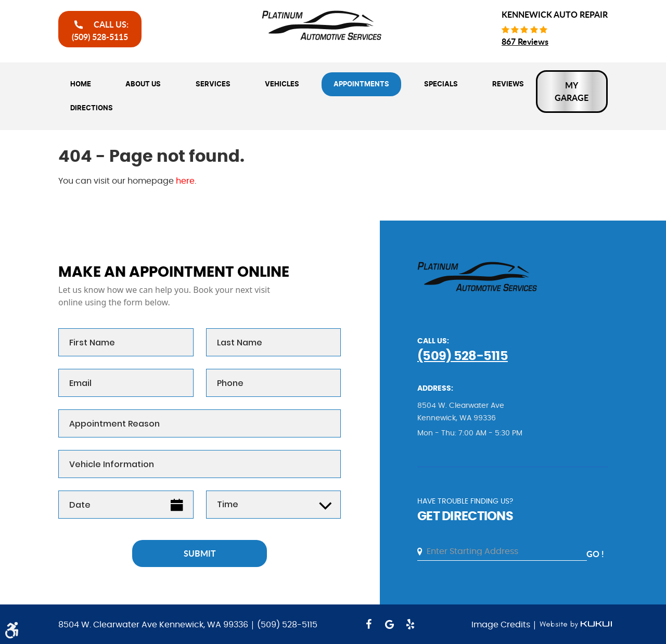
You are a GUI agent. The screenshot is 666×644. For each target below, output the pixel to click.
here (185, 181)
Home (81, 84)
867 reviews (525, 41)
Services (213, 84)
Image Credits (502, 625)
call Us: (100, 30)
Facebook (368, 624)
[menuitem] (81, 84)
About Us (143, 84)
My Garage (572, 91)
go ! (595, 554)
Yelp (410, 624)
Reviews (508, 84)
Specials (441, 84)
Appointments (361, 84)
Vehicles (282, 84)
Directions (92, 108)
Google (389, 624)
